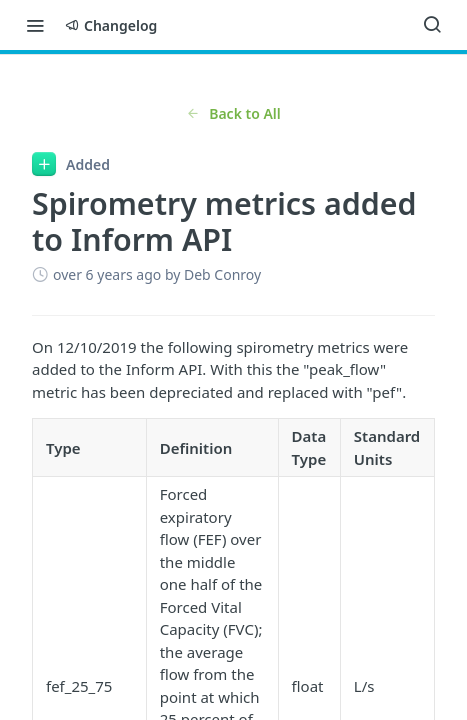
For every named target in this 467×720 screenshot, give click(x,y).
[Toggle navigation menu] (35, 25)
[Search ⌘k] (432, 25)
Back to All (233, 113)
